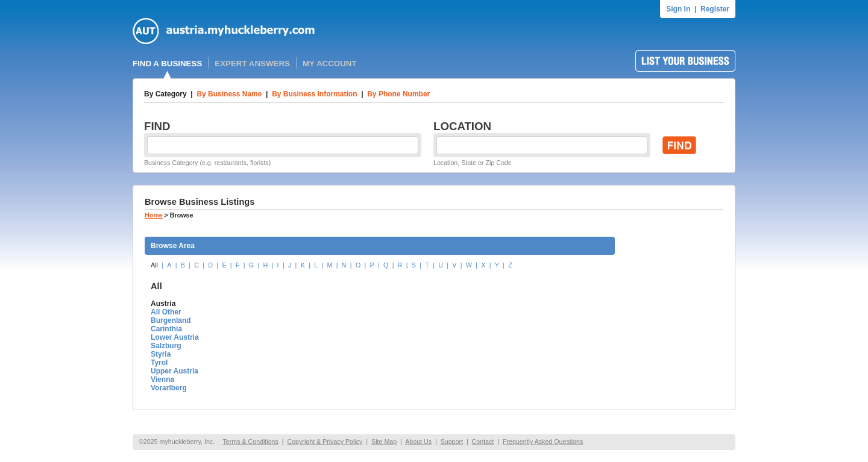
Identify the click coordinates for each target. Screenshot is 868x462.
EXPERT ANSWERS (252, 64)
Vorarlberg (169, 388)
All (154, 265)
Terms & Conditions (250, 442)
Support (452, 442)
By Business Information (314, 94)
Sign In (678, 9)
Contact (483, 442)
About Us (418, 442)
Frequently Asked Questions (543, 442)
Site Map (384, 442)
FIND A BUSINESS (167, 64)
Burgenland (171, 320)
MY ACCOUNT (330, 64)
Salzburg (166, 346)
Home (154, 215)
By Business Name (229, 94)
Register (715, 9)
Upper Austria (175, 371)
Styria (161, 354)
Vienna (162, 379)
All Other (166, 312)
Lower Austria (175, 337)
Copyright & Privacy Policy (325, 442)
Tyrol (159, 363)
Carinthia (166, 329)
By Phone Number (398, 94)
